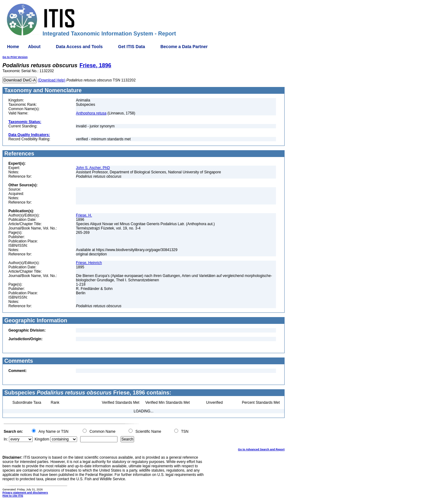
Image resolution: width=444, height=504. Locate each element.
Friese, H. (84, 215)
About (34, 47)
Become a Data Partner (184, 47)
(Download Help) (52, 80)
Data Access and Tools (79, 47)
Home (13, 47)
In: (6, 439)
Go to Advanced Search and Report (261, 449)
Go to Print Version (15, 57)
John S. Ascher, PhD (93, 168)
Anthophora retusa (91, 113)
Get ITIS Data (132, 47)
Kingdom (42, 439)
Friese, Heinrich (89, 263)
